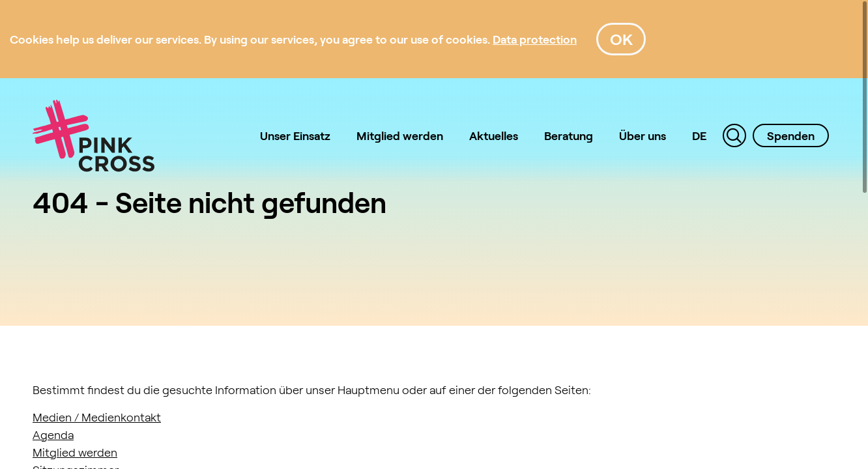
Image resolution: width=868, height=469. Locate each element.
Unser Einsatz (295, 135)
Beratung (569, 135)
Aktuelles (494, 135)
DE (699, 135)
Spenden (791, 135)
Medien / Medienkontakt (97, 417)
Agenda (53, 434)
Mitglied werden (400, 135)
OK (621, 39)
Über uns (643, 135)
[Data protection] (535, 39)
